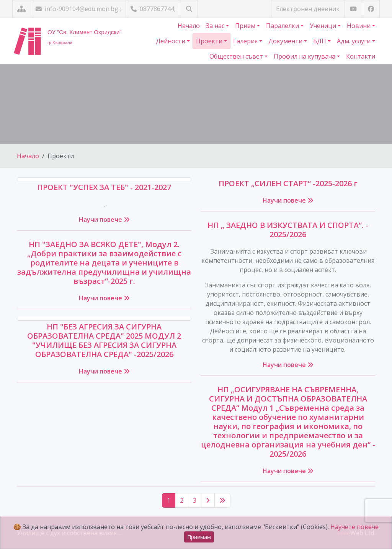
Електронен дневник (308, 9)
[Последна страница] (222, 500)
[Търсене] (189, 9)
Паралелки (283, 26)
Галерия (246, 41)
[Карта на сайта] (22, 9)
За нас (216, 26)
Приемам (199, 537)
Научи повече (104, 220)
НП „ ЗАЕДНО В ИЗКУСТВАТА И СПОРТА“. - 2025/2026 (288, 230)
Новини (359, 26)
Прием (246, 26)
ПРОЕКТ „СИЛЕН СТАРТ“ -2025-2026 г (288, 183)
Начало (189, 26)
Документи (286, 41)
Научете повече (354, 527)
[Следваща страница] (208, 500)
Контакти (361, 56)
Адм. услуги (354, 41)
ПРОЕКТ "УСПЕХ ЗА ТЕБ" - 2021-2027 (104, 187)
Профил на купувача (305, 56)
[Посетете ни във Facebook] (371, 9)
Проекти (210, 41)
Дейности (171, 41)
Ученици (324, 26)
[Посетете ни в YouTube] (353, 9)
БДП (320, 41)
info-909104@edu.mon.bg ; (78, 9)
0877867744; (153, 9)
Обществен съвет (237, 56)
